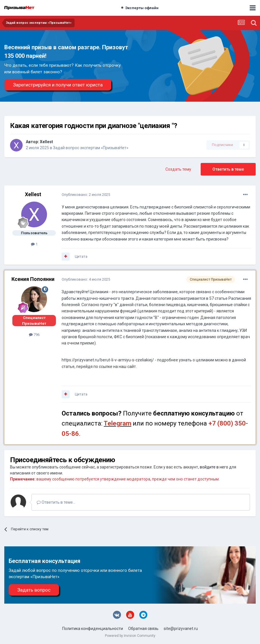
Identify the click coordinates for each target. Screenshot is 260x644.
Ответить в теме (228, 169)
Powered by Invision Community (130, 636)
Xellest (46, 142)
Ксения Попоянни (33, 279)
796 (34, 335)
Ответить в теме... (56, 502)
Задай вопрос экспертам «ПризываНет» (91, 148)
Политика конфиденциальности (93, 629)
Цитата (81, 256)
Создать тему (178, 169)
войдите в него (214, 467)
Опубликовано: (86, 195)
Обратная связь (143, 629)
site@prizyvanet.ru (181, 629)
